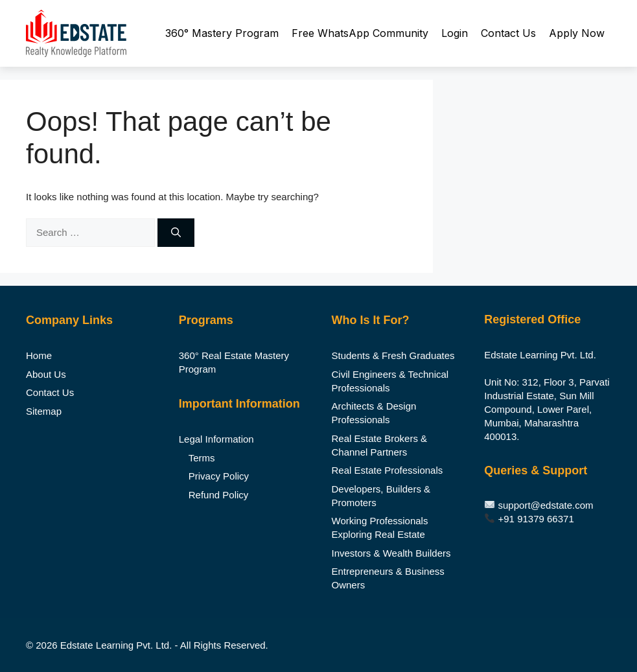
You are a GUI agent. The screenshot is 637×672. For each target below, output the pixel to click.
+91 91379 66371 (536, 519)
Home (39, 355)
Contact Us (508, 33)
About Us (46, 374)
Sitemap (44, 411)
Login (455, 33)
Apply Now (577, 33)
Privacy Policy (219, 476)
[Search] (176, 233)
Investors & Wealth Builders (391, 553)
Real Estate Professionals (388, 470)
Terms (202, 458)
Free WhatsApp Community (360, 33)
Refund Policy (219, 495)
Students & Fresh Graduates (393, 355)
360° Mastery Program (222, 33)
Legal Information (216, 439)
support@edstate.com (546, 505)
